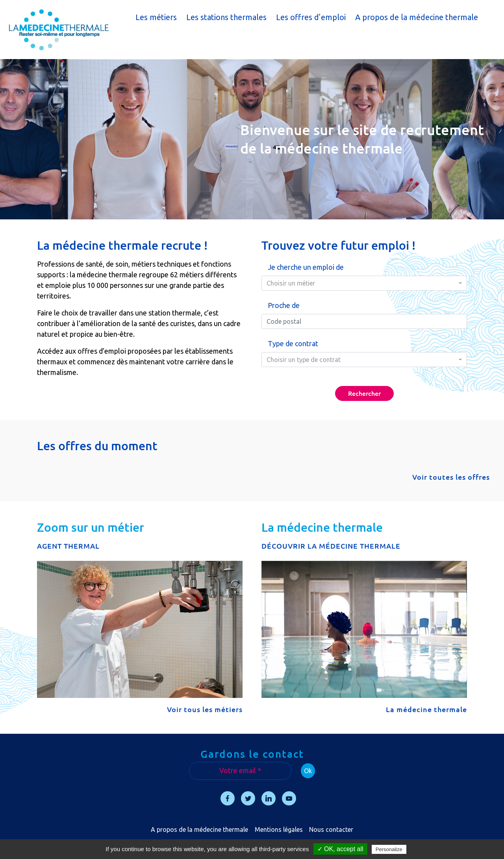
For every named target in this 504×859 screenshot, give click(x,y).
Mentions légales (279, 829)
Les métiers (156, 17)
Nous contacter (331, 829)
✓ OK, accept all (340, 849)
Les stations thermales (226, 17)
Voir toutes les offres (451, 477)
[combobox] (364, 283)
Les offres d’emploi (311, 17)
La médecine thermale (426, 709)
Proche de (284, 305)
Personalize (389, 849)
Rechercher (364, 393)
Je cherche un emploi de (306, 267)
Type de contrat (293, 343)
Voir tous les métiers (205, 709)
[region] (252, 139)
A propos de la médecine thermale (417, 17)
